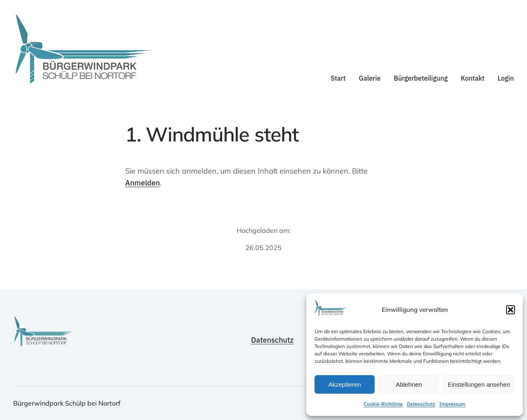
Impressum (452, 404)
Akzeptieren (344, 384)
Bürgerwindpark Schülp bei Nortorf (67, 403)
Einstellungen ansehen (479, 384)
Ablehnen (409, 384)
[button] (511, 310)
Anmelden (142, 183)
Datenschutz (421, 404)
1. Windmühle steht (212, 134)
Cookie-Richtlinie (383, 404)
